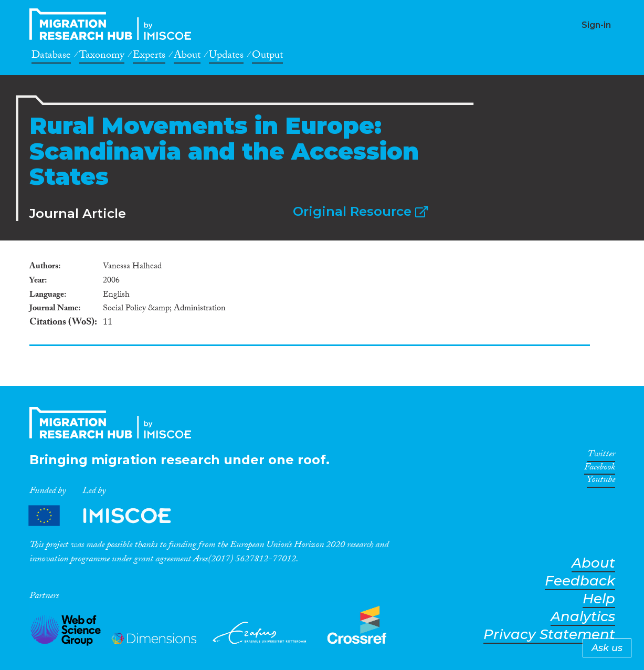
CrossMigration (113, 24)
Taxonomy (102, 57)
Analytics (583, 617)
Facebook (600, 469)
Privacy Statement (549, 635)
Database (51, 57)
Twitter (601, 456)
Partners (109, 516)
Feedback (580, 581)
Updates (226, 57)
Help (599, 599)
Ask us (607, 648)
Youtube (601, 481)
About (187, 57)
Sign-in (596, 25)
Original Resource (360, 211)
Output (267, 57)
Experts (149, 57)
